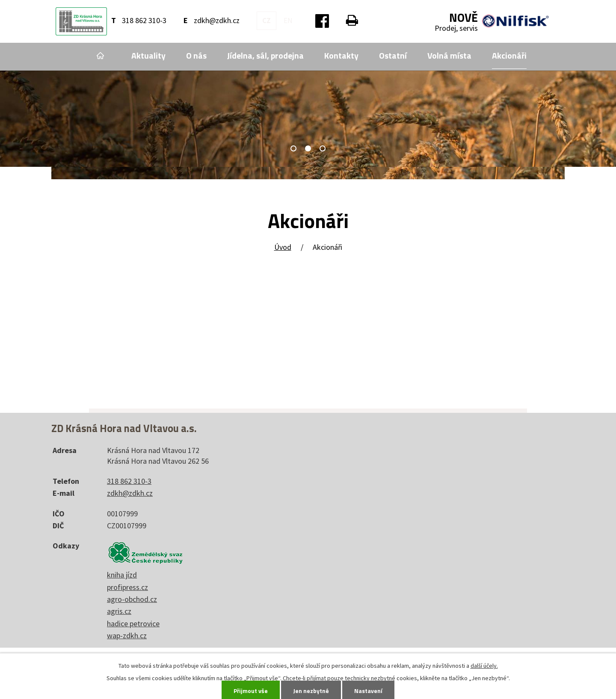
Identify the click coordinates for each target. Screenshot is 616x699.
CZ (267, 21)
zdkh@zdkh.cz (217, 20)
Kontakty (341, 56)
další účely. (484, 666)
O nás (196, 56)
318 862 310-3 (144, 20)
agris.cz (119, 611)
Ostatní (393, 56)
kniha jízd (122, 575)
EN (288, 21)
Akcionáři (509, 56)
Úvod (100, 56)
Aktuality (148, 56)
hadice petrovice (133, 623)
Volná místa (449, 56)
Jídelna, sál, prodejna (265, 56)
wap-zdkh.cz (127, 635)
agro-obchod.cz (132, 599)
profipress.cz (127, 587)
